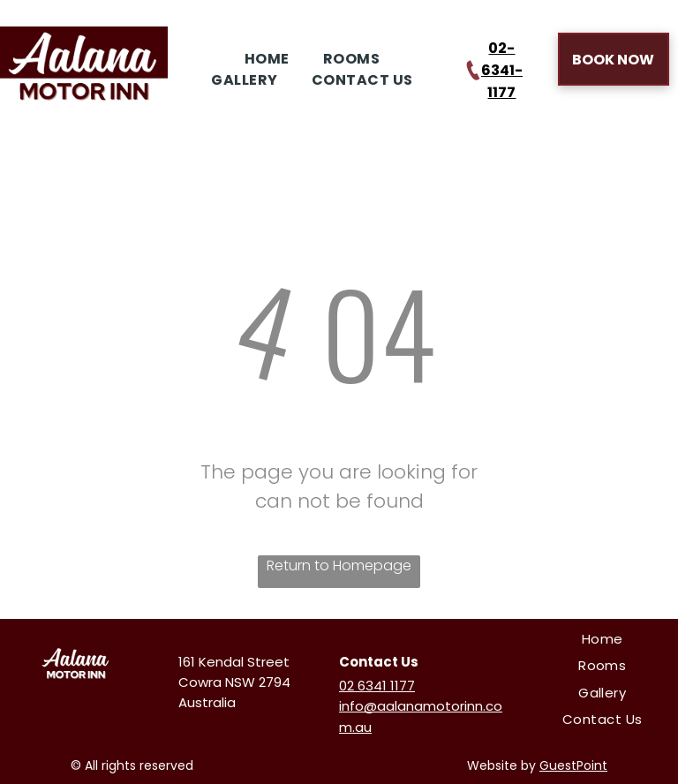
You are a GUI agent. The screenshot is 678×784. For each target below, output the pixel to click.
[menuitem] (264, 59)
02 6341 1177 (377, 686)
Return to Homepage (339, 565)
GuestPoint (573, 765)
